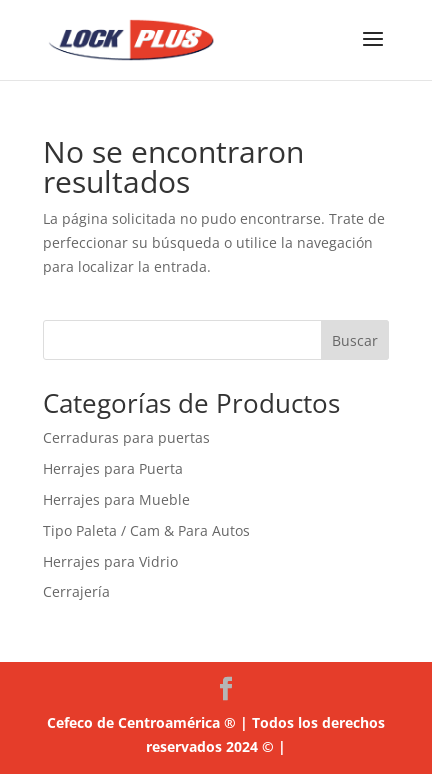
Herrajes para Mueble (116, 499)
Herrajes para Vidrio (110, 561)
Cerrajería (76, 591)
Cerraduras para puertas (126, 437)
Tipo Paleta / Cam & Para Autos (146, 530)
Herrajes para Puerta (113, 468)
